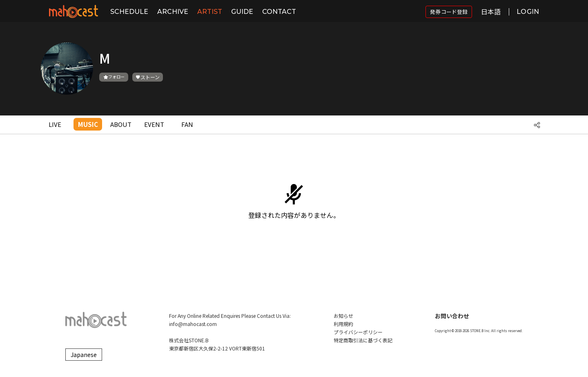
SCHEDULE (129, 12)
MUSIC (88, 124)
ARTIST (210, 12)
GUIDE (242, 12)
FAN (187, 124)
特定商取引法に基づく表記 (363, 340)
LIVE (55, 124)
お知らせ (343, 316)
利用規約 (343, 324)
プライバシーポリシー (358, 332)
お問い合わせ (452, 316)
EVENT (154, 124)
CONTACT (279, 12)
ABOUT (121, 124)
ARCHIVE (173, 12)
